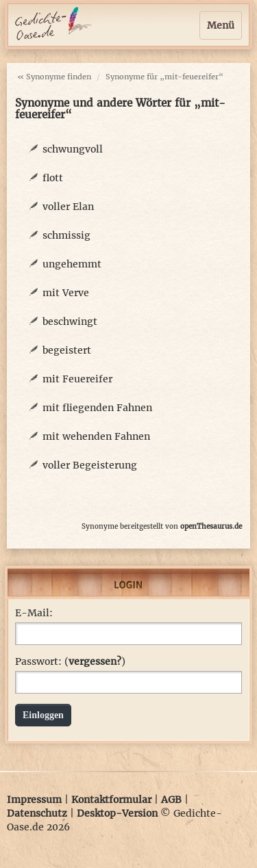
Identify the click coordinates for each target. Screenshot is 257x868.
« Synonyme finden (54, 77)
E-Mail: (34, 613)
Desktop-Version (117, 813)
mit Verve (66, 293)
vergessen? (95, 661)
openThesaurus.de (211, 526)
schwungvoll (73, 149)
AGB (171, 800)
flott (53, 178)
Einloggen (43, 715)
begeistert (67, 350)
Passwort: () (70, 661)
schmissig (66, 235)
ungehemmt (72, 264)
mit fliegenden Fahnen (97, 408)
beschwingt (70, 321)
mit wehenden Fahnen (96, 436)
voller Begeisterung (90, 465)
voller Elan (68, 207)
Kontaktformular (111, 800)
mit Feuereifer (77, 379)
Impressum (34, 800)
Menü (221, 25)
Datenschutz (37, 813)
